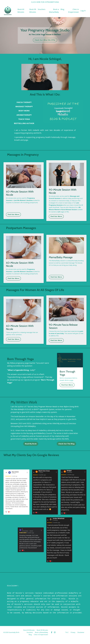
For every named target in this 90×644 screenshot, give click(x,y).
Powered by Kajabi (81, 640)
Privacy (73, 632)
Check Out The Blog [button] (66, 444)
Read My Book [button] (31, 444)
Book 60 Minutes (21, 11)
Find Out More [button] (14, 214)
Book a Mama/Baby (54, 11)
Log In (83, 11)
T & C (67, 632)
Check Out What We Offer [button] (45, 40)
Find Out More (67, 384)
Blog (62, 9)
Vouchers (41, 9)
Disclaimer (81, 632)
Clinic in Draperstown (73, 11)
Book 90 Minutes (32, 11)
